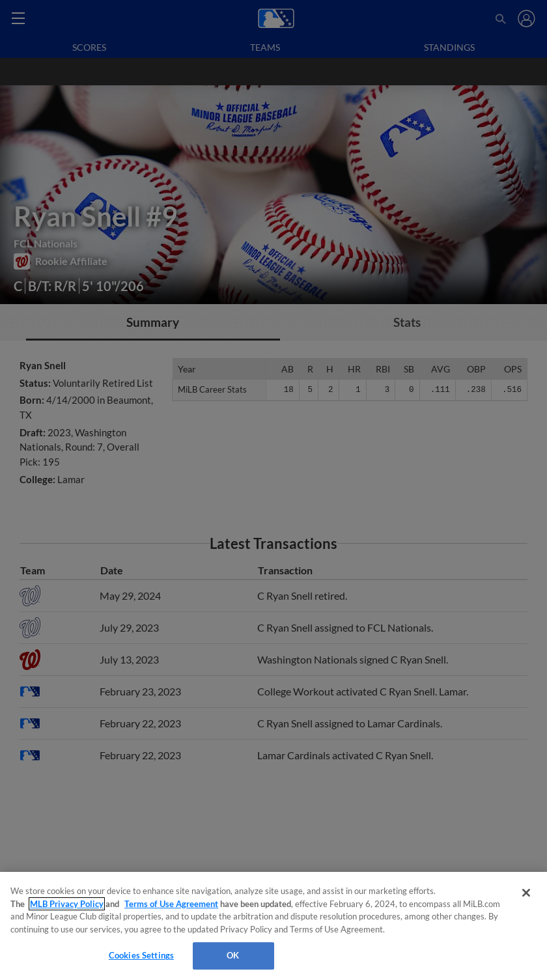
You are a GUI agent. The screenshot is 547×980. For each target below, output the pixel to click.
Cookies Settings (141, 955)
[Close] (526, 893)
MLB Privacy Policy (67, 904)
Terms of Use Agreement (171, 904)
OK (233, 955)
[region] (273, 926)
